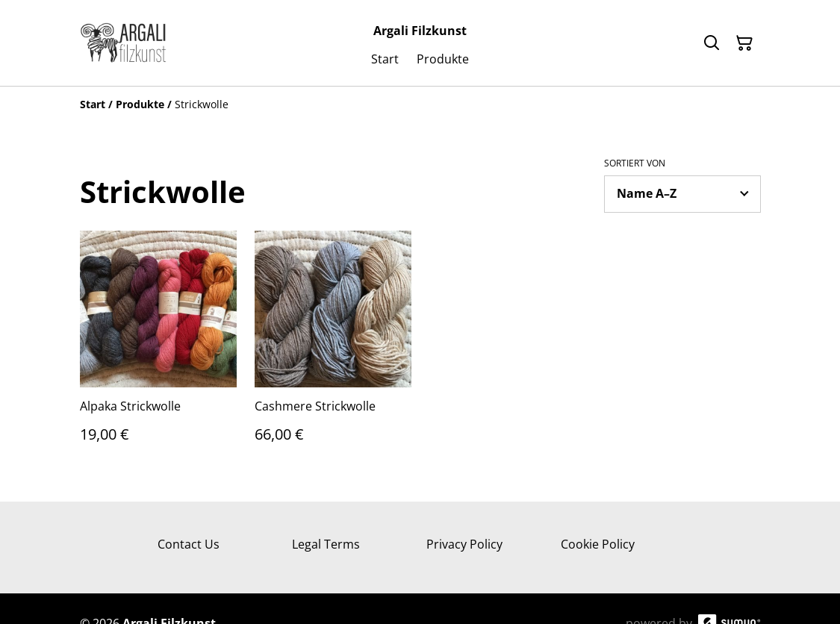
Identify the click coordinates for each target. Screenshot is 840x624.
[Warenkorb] (744, 43)
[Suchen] (712, 43)
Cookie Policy (598, 544)
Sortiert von (635, 163)
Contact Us (189, 544)
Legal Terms (326, 544)
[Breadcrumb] (420, 104)
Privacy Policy (464, 544)
